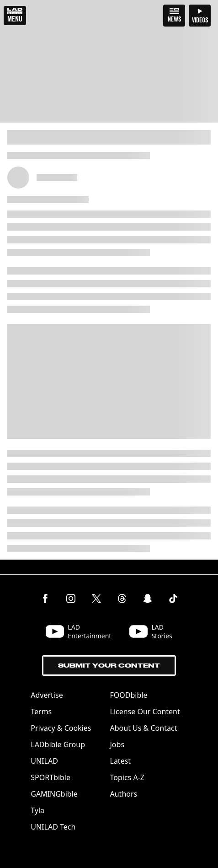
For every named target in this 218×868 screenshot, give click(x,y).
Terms (41, 712)
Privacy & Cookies (61, 728)
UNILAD (44, 761)
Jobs (117, 744)
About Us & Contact (144, 728)
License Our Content (145, 712)
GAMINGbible (54, 794)
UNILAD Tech (53, 827)
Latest (121, 761)
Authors (124, 794)
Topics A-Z (127, 777)
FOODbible (129, 695)
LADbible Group (58, 744)
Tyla (37, 810)
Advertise (47, 695)
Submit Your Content (109, 666)
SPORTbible (51, 777)
